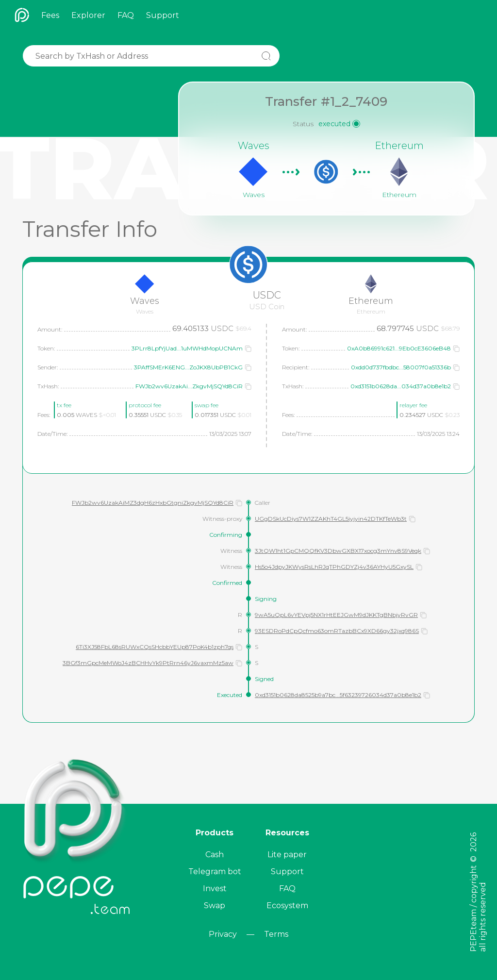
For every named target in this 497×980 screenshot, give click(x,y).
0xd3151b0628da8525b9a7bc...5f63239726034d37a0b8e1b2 (338, 695)
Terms (276, 934)
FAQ (126, 15)
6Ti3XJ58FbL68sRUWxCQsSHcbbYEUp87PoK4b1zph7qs (155, 647)
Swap (215, 905)
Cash (215, 855)
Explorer (88, 15)
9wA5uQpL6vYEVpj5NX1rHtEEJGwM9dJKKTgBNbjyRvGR (336, 615)
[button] (248, 349)
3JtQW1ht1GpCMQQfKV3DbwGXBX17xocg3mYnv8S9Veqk (338, 551)
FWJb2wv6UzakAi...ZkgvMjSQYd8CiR (189, 386)
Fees (50, 15)
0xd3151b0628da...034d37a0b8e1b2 (401, 386)
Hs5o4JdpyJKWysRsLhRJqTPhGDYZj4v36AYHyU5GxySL (334, 567)
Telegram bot (215, 872)
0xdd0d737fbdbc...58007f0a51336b (401, 367)
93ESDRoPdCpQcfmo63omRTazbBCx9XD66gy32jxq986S (337, 631)
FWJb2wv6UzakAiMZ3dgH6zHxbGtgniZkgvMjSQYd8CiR (153, 503)
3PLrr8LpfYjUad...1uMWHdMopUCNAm (187, 348)
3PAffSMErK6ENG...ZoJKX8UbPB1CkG (188, 367)
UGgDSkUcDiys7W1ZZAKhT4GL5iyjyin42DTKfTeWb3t (331, 519)
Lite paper (287, 855)
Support (163, 15)
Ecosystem (287, 905)
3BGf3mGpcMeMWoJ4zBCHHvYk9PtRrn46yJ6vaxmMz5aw (148, 663)
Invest (215, 889)
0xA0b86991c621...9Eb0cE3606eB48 (399, 348)
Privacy (223, 934)
